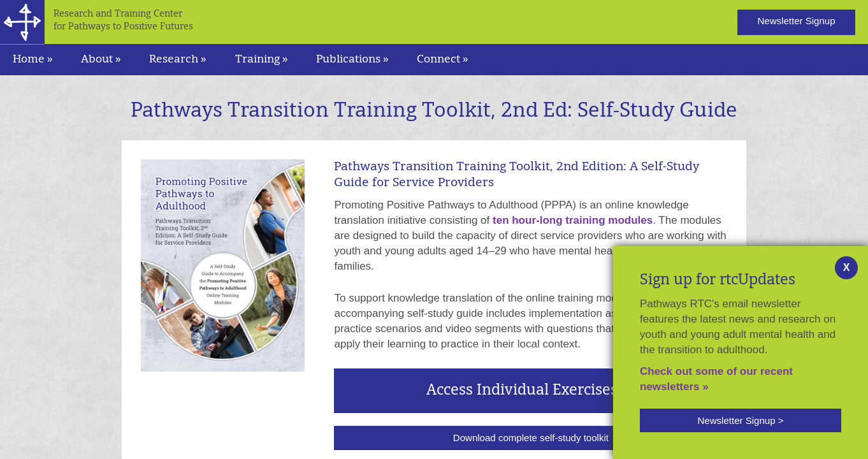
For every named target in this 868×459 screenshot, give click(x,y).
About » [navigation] (101, 60)
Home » (33, 60)
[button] (741, 420)
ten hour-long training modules (573, 220)
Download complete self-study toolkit (531, 438)
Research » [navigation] (178, 60)
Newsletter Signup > (740, 420)
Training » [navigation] (262, 60)
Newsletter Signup (796, 21)
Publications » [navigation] (352, 60)
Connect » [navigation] (443, 60)
